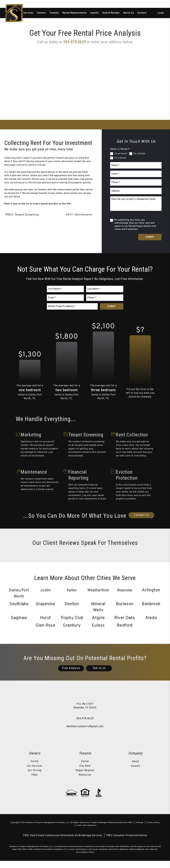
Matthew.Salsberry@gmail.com (85, 734)
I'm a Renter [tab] (139, 154)
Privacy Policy (153, 830)
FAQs (34, 782)
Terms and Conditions (86, 832)
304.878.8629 (85, 726)
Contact (142, 13)
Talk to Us (99, 675)
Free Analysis (71, 675)
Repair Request (85, 777)
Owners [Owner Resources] (41, 13)
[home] (14, 13)
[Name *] (136, 165)
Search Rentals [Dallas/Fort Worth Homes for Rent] (111, 13)
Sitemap (139, 830)
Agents (94, 13)
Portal (34, 769)
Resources (85, 782)
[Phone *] (136, 182)
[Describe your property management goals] (136, 204)
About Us (128, 13)
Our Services (35, 773)
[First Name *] (65, 289)
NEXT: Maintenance (78, 215)
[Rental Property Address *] (72, 306)
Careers (135, 773)
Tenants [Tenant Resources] (54, 13)
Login (161, 13)
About (135, 769)
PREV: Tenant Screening (22, 215)
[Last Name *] (105, 289)
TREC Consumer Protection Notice (126, 843)
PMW (130, 830)
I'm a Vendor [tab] (120, 158)
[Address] (136, 191)
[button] (68, 742)
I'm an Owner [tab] (121, 154)
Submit (150, 237)
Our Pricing (34, 777)
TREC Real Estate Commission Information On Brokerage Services (62, 843)
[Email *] (136, 174)
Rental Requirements (75, 13)
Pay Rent (85, 773)
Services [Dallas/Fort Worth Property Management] (28, 13)
